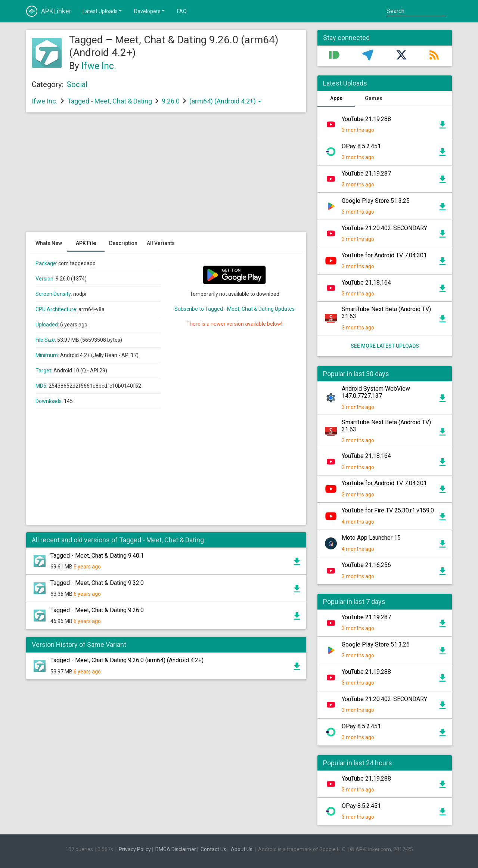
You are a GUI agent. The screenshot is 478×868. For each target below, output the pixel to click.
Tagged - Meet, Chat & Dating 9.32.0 (97, 583)
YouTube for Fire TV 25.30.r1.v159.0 (388, 510)
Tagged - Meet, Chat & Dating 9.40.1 (97, 556)
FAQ (182, 11)
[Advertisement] (166, 176)
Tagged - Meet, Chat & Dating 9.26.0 (97, 610)
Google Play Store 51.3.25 (376, 201)
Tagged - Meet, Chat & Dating (110, 101)
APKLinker (49, 11)
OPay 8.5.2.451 (361, 146)
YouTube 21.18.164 (366, 283)
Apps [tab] (336, 98)
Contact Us (213, 849)
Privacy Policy (135, 849)
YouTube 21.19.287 (366, 173)
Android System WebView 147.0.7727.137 (376, 392)
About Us (242, 849)
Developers (150, 11)
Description (123, 243)
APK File (86, 243)
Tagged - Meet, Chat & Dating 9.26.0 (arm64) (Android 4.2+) (127, 660)
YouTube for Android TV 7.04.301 (384, 255)
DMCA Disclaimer (176, 849)
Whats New (49, 243)
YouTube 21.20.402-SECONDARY (384, 228)
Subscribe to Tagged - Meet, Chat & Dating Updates (235, 309)
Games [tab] (374, 98)
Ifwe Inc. (99, 66)
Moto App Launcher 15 (371, 538)
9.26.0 (171, 101)
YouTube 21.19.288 (366, 119)
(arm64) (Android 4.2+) (225, 101)
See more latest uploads (385, 346)
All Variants (161, 243)
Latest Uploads (103, 11)
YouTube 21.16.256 (366, 565)
